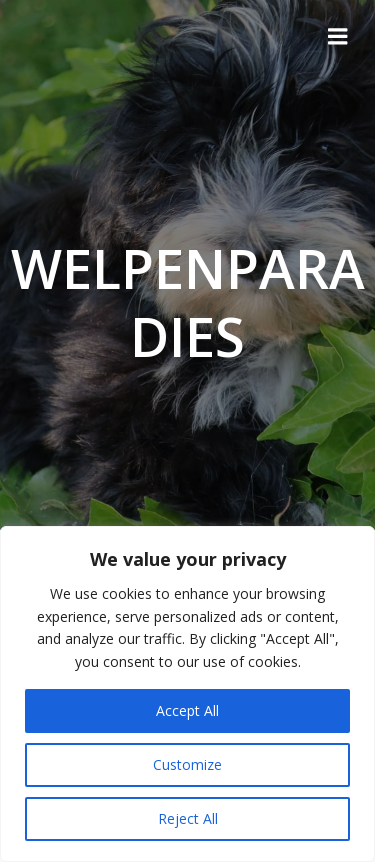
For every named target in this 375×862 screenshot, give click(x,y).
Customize (187, 764)
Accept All (187, 710)
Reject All (188, 818)
